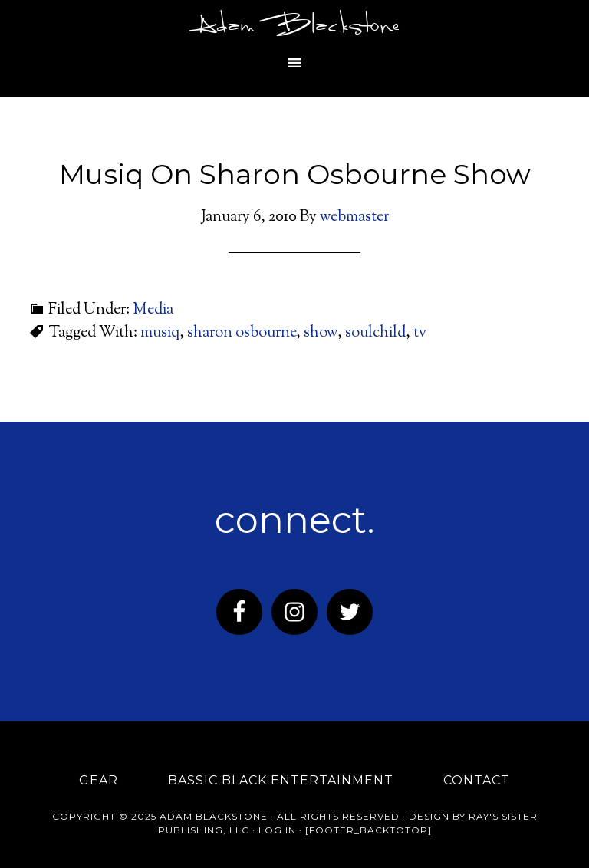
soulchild (375, 333)
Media (153, 310)
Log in (277, 830)
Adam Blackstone (294, 27)
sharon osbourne (242, 333)
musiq (160, 333)
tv (420, 333)
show (321, 333)
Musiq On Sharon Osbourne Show (295, 174)
